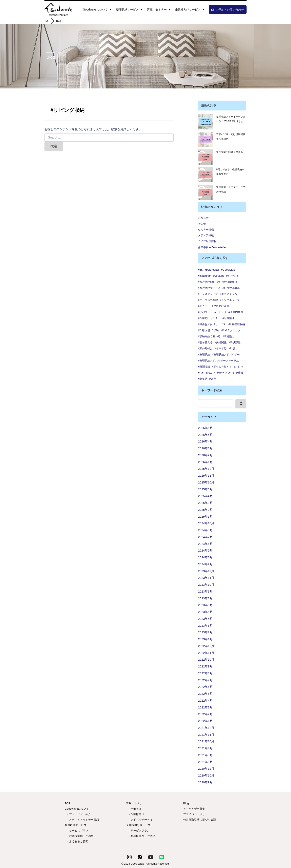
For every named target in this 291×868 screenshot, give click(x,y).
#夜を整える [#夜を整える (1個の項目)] (205, 342)
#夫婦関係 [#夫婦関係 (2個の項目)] (221, 342)
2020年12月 (206, 769)
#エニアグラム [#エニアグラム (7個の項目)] (228, 294)
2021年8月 (205, 755)
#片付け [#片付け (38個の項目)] (238, 367)
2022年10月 (206, 659)
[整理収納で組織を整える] (206, 157)
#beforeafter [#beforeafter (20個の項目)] (212, 270)
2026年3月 (205, 448)
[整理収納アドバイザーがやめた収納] (206, 192)
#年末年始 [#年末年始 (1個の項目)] (221, 348)
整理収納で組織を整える (230, 152)
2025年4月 (205, 496)
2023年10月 (206, 585)
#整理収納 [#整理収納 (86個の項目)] (204, 355)
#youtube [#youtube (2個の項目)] (219, 276)
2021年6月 (205, 762)
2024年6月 (205, 544)
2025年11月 (206, 476)
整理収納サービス (129, 9)
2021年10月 (206, 741)
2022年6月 (205, 687)
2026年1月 (205, 462)
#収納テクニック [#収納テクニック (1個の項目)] (230, 330)
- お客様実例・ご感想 (79, 836)
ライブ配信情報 (207, 241)
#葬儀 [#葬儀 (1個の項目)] (240, 373)
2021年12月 (206, 728)
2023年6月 (205, 605)
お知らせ (203, 218)
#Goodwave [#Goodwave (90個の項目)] (228, 270)
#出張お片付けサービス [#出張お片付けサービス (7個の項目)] (212, 324)
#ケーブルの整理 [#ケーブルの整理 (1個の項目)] (208, 300)
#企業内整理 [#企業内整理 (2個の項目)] (236, 312)
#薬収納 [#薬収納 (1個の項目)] (203, 379)
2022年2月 (205, 714)
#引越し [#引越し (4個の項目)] (233, 348)
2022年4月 (205, 700)
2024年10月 (206, 523)
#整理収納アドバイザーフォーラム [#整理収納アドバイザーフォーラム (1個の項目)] (218, 361)
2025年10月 (206, 482)
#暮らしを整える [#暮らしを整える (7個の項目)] (222, 367)
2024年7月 (205, 537)
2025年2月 (205, 510)
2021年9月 (205, 748)
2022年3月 (205, 707)
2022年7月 (205, 680)
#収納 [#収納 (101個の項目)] (215, 330)
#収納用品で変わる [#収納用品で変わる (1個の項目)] (209, 336)
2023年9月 (205, 591)
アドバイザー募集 (194, 809)
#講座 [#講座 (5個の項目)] (213, 379)
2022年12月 (206, 646)
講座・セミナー (159, 9)
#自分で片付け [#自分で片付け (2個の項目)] (226, 373)
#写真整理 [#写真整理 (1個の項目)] (228, 318)
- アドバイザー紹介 (78, 814)
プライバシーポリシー (197, 814)
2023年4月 (205, 619)
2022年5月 (205, 694)
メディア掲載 (206, 235)
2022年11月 (206, 653)
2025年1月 (205, 516)
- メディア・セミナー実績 (82, 820)
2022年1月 (205, 721)
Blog (59, 21)
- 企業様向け (135, 814)
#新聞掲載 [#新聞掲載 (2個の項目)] (204, 367)
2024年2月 (205, 564)
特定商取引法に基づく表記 (200, 820)
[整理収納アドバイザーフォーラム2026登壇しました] (206, 122)
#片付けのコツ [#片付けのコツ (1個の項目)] (207, 373)
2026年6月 (205, 428)
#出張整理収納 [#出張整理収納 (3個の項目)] (236, 324)
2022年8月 (205, 673)
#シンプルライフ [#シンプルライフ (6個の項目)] (230, 300)
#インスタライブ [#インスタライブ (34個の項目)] (208, 294)
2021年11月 (206, 735)
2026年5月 (205, 435)
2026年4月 (205, 441)
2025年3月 (205, 503)
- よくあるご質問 (76, 841)
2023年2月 (205, 632)
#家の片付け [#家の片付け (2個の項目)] (205, 348)
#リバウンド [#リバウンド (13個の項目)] (205, 312)
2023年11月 (206, 578)
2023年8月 (205, 598)
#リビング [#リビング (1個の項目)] (221, 312)
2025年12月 (206, 469)
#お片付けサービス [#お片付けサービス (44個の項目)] (209, 288)
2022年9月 (205, 666)
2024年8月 (205, 530)
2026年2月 (205, 455)
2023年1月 (205, 639)
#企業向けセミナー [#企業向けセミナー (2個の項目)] (209, 318)
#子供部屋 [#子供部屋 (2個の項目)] (234, 342)
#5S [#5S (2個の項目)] (200, 270)
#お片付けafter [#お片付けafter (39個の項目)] (207, 282)
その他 (202, 224)
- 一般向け (134, 809)
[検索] (241, 404)
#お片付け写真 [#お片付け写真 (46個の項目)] (231, 288)
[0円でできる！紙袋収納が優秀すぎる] (206, 175)
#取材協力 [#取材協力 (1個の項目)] (228, 336)
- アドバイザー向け (139, 820)
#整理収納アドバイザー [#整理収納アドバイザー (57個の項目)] (226, 355)
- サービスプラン (76, 831)
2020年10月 (206, 775)
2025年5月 (205, 489)
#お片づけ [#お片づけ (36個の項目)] (232, 276)
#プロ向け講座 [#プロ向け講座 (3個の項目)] (221, 306)
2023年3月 (205, 626)
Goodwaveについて (97, 9)
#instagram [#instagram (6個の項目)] (205, 276)
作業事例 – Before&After (212, 247)
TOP (47, 21)
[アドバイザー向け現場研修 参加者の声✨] (206, 139)
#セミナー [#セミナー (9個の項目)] (204, 306)
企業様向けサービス (190, 9)
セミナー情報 (206, 230)
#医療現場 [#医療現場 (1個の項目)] (204, 330)
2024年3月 (205, 557)
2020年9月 (205, 782)
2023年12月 (206, 571)
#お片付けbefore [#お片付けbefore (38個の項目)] (227, 282)
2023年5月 (205, 612)
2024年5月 (205, 550)
